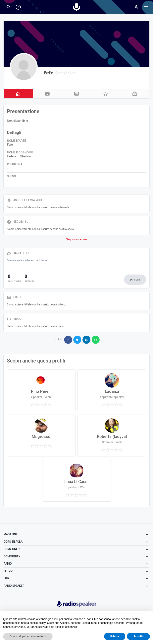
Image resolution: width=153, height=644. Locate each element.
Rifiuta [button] (115, 636)
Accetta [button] (138, 636)
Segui (137, 280)
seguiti (27, 279)
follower (14, 279)
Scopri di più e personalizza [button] (28, 636)
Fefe (48, 73)
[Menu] (136, 7)
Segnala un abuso (76, 240)
